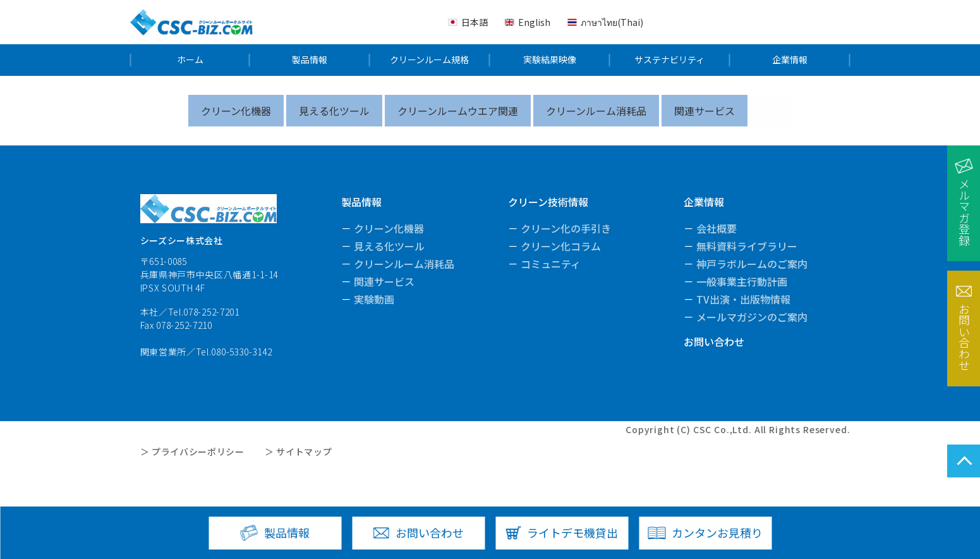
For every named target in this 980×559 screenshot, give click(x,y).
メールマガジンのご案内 (752, 317)
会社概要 (717, 228)
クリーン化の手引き (566, 228)
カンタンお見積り (717, 532)
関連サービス (705, 111)
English (534, 22)
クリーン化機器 (236, 111)
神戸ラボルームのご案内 (752, 264)
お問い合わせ (714, 341)
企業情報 (790, 60)
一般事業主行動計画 (742, 281)
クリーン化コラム (561, 246)
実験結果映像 (550, 60)
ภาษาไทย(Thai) (612, 22)
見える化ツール (334, 111)
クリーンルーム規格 (429, 60)
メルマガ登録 (964, 212)
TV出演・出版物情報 (743, 299)
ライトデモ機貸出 (572, 532)
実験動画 (374, 299)
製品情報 (310, 60)
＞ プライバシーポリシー (192, 451)
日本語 (475, 22)
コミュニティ (551, 264)
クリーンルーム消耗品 (596, 111)
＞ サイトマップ (299, 451)
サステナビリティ (669, 60)
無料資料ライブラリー (747, 246)
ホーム (190, 60)
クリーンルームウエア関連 (458, 111)
